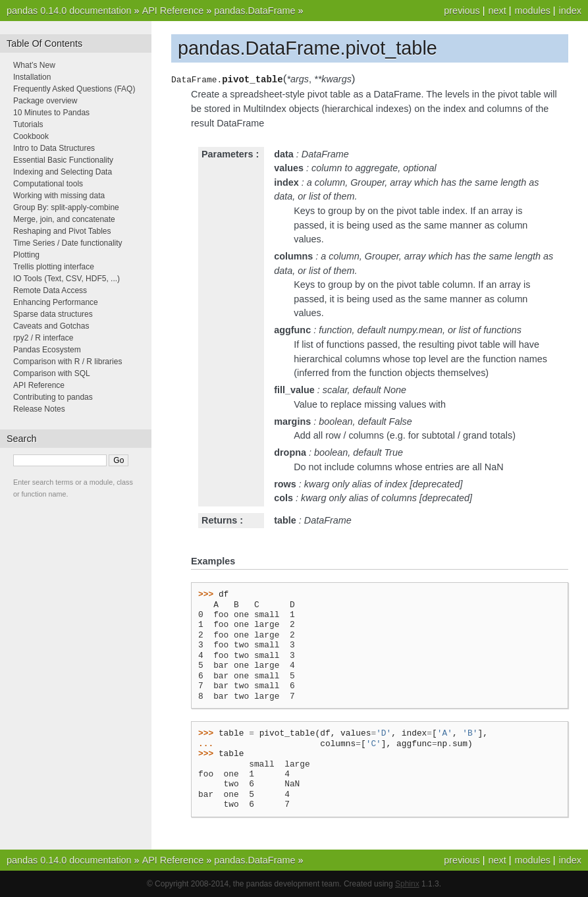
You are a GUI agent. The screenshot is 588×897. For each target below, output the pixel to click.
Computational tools (48, 184)
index (570, 11)
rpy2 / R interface (43, 338)
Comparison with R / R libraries (67, 362)
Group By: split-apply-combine (66, 207)
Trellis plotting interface (54, 267)
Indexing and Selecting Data (63, 172)
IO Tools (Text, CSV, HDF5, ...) (67, 279)
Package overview (45, 101)
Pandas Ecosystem (47, 350)
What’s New (34, 65)
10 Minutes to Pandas (51, 113)
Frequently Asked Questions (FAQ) (74, 89)
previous (462, 11)
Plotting (26, 255)
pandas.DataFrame (254, 11)
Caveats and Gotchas (51, 326)
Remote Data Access (50, 290)
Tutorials (28, 124)
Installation (32, 77)
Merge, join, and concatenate (64, 219)
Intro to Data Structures (54, 148)
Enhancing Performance (56, 302)
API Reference (173, 11)
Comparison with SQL (52, 373)
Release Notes (39, 409)
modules (532, 11)
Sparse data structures (53, 314)
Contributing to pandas (53, 397)
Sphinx (407, 884)
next (497, 11)
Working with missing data (59, 196)
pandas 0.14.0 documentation (69, 11)
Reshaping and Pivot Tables (62, 231)
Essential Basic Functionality (63, 160)
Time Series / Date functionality (68, 243)
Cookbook (31, 136)
